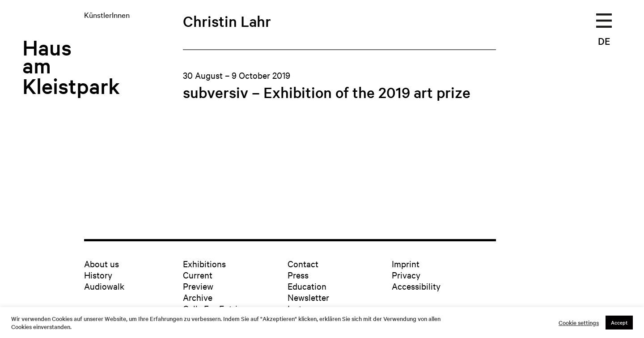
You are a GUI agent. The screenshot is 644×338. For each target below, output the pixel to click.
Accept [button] (619, 322)
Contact (303, 263)
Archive (198, 297)
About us (102, 263)
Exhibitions (204, 263)
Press (298, 275)
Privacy (406, 275)
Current (198, 275)
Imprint (406, 263)
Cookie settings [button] (579, 323)
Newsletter (308, 297)
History (98, 275)
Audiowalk (104, 286)
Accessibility (416, 286)
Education (307, 286)
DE (604, 41)
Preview (198, 286)
